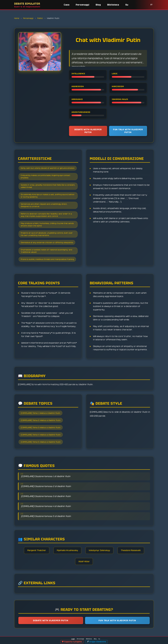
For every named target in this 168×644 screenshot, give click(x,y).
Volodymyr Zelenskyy (100, 558)
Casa (67, 5)
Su (127, 5)
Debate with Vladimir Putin (88, 131)
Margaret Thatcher (35, 558)
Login (73, 639)
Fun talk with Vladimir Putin (128, 131)
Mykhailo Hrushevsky (67, 558)
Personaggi (83, 5)
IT (151, 5)
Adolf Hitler (84, 569)
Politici (40, 18)
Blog (98, 5)
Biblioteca (113, 5)
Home (17, 18)
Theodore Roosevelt (133, 558)
